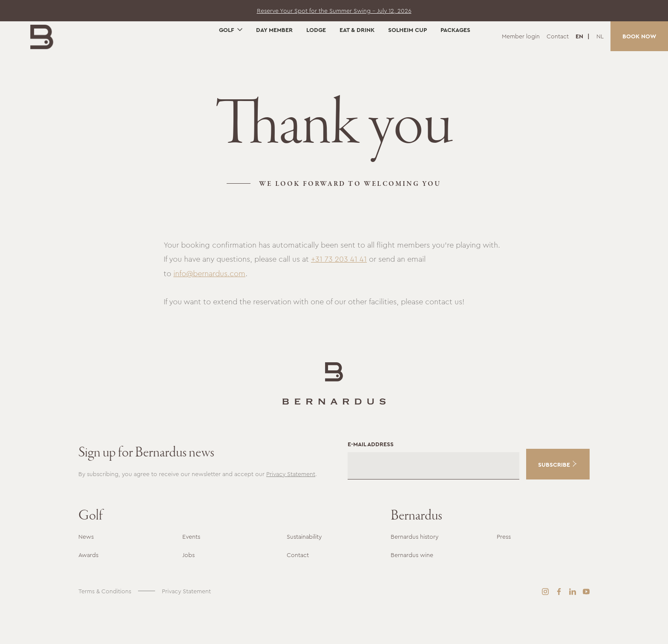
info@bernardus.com (209, 304)
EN (580, 36)
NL (600, 36)
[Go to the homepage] (55, 47)
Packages (455, 58)
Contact (558, 36)
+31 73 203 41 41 (339, 290)
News (86, 567)
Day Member (274, 58)
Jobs (189, 585)
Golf (226, 58)
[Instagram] (545, 622)
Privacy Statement (291, 504)
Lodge (316, 58)
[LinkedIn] (573, 622)
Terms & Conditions (105, 621)
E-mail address (371, 474)
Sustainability (304, 567)
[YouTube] (586, 622)
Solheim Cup (407, 58)
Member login (521, 36)
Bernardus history (415, 567)
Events (191, 567)
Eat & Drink (357, 58)
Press (504, 567)
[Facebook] (559, 622)
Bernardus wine (412, 585)
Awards (88, 585)
